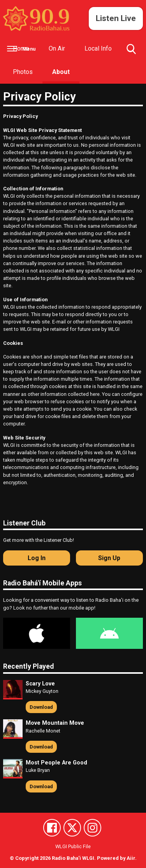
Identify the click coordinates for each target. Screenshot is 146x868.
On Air (57, 48)
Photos (23, 72)
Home (21, 48)
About (61, 72)
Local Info (98, 48)
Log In (37, 558)
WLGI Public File (73, 846)
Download (41, 707)
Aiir (131, 858)
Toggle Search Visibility (131, 52)
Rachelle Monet (43, 731)
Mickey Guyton (42, 691)
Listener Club (24, 523)
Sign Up (109, 558)
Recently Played (28, 666)
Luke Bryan (38, 770)
